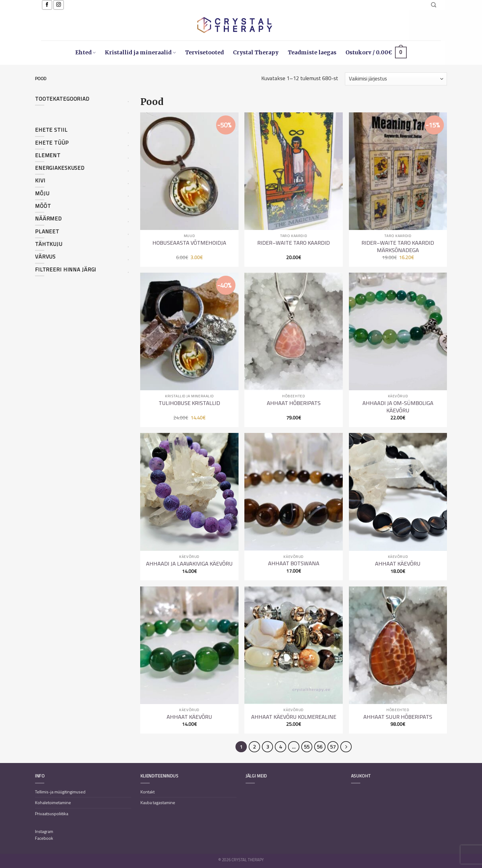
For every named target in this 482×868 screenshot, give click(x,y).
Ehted (85, 53)
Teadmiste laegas (312, 53)
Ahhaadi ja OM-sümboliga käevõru (398, 407)
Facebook (44, 838)
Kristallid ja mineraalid (140, 53)
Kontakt (148, 792)
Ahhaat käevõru (398, 564)
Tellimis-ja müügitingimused (60, 792)
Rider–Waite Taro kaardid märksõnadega (398, 246)
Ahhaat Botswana (294, 563)
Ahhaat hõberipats (294, 403)
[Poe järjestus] (396, 79)
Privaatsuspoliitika (52, 814)
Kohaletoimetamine (53, 802)
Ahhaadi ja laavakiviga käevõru (189, 564)
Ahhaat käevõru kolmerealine (294, 717)
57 (333, 747)
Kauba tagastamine (158, 802)
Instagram (44, 831)
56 (320, 747)
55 (307, 747)
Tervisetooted (204, 53)
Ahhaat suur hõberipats (398, 717)
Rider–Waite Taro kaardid (294, 243)
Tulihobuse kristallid (189, 403)
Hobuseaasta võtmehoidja (189, 243)
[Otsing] (434, 5)
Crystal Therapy (256, 53)
